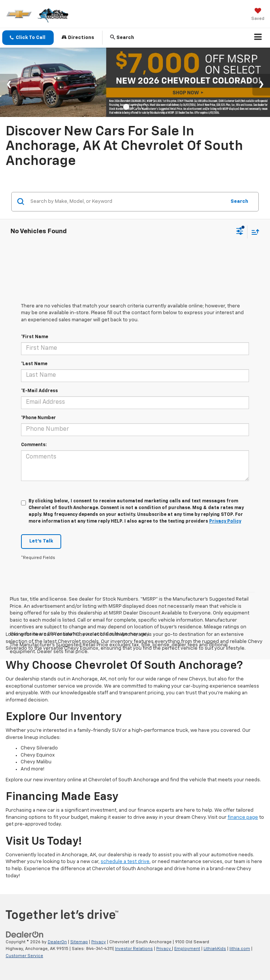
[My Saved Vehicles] (258, 15)
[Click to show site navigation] (258, 38)
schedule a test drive (125, 862)
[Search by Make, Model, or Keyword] (127, 202)
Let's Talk (41, 541)
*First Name (35, 337)
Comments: (34, 445)
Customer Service (24, 956)
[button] (28, 38)
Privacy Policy (225, 521)
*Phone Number (38, 418)
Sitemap (79, 942)
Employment (187, 949)
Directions (78, 37)
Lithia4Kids (215, 949)
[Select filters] (240, 232)
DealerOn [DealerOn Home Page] (57, 942)
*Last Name (34, 364)
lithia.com (240, 949)
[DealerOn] (25, 934)
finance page (243, 817)
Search (239, 202)
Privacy (99, 942)
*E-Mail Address (39, 391)
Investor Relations (134, 949)
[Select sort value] (253, 232)
